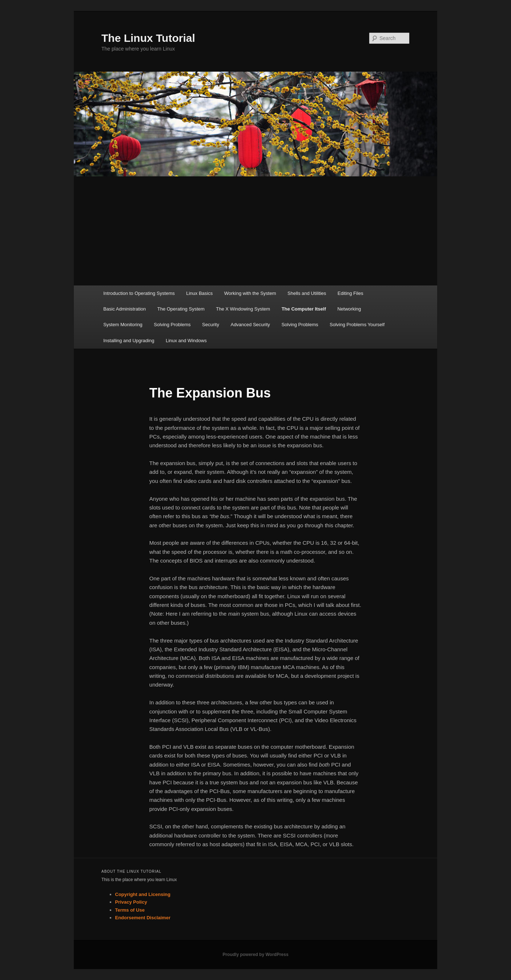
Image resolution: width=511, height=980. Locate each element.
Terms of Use (130, 910)
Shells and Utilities (307, 293)
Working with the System (250, 293)
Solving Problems (172, 325)
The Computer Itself (304, 309)
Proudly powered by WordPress (255, 955)
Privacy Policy (131, 902)
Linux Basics (199, 293)
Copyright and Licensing (143, 894)
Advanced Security (250, 325)
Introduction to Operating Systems (139, 293)
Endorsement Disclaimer (143, 918)
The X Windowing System (243, 309)
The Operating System (181, 309)
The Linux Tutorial (148, 38)
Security (211, 325)
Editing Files (351, 293)
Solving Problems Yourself (357, 325)
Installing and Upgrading (129, 341)
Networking (349, 309)
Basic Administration (124, 309)
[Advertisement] (255, 231)
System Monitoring (123, 325)
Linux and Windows (186, 341)
